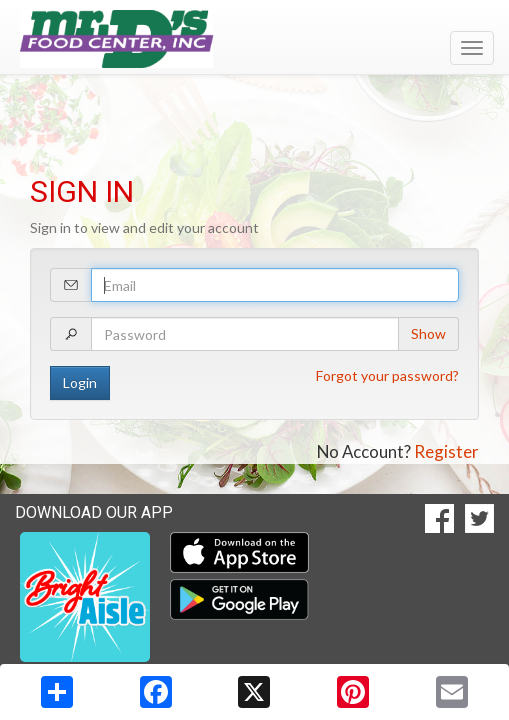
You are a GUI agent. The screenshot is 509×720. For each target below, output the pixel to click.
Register (446, 451)
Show (428, 333)
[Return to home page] (254, 39)
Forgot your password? (387, 375)
